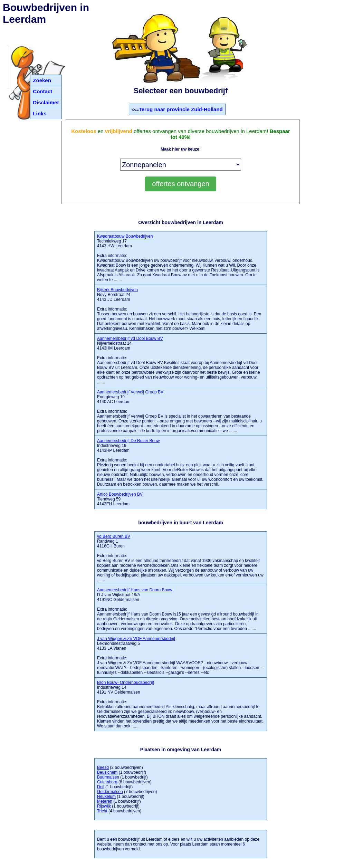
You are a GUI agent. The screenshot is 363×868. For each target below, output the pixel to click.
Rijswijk (104, 806)
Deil (101, 787)
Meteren (105, 801)
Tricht (102, 811)
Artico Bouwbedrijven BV (120, 494)
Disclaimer (46, 102)
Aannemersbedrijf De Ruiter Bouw (128, 441)
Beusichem (107, 772)
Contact (42, 91)
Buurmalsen (108, 777)
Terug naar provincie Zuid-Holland (181, 109)
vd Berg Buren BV (114, 536)
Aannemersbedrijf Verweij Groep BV (130, 392)
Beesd (103, 767)
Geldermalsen (110, 792)
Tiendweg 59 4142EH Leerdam (120, 499)
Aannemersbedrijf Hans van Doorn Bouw (135, 590)
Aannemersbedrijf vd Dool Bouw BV (130, 338)
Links (40, 113)
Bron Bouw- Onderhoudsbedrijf (126, 683)
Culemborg (107, 782)
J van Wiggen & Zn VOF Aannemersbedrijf (136, 639)
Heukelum (106, 797)
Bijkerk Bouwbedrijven (117, 290)
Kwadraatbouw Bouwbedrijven (125, 236)
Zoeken (42, 80)
